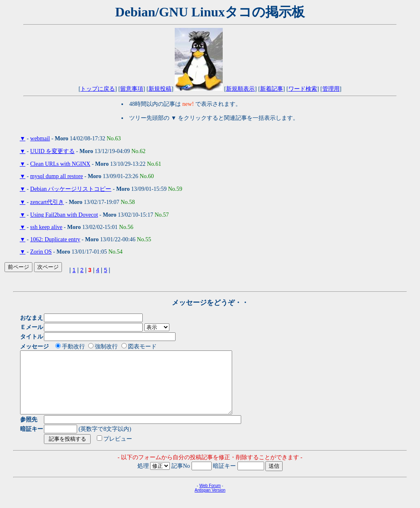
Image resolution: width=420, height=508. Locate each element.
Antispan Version (210, 502)
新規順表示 (240, 89)
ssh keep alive (47, 227)
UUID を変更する (53, 151)
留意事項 (132, 89)
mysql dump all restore (57, 176)
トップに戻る (98, 89)
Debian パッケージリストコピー (71, 189)
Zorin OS (41, 252)
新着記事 (272, 89)
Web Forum (210, 498)
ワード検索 (303, 89)
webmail (40, 138)
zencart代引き (47, 202)
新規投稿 (160, 89)
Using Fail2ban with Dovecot (64, 215)
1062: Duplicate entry (55, 239)
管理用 (331, 89)
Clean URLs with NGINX (60, 164)
